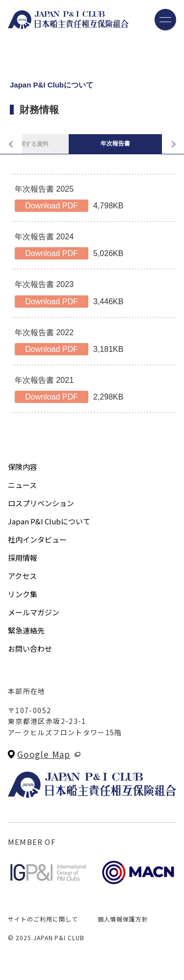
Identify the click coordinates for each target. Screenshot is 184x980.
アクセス (22, 576)
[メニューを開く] (165, 20)
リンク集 (23, 594)
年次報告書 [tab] (115, 144)
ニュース (22, 485)
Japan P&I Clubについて (49, 521)
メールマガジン (34, 612)
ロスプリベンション (41, 503)
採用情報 (23, 558)
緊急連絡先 (26, 630)
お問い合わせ (30, 649)
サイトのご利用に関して (43, 919)
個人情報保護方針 (123, 919)
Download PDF (52, 206)
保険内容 (23, 467)
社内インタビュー (37, 539)
